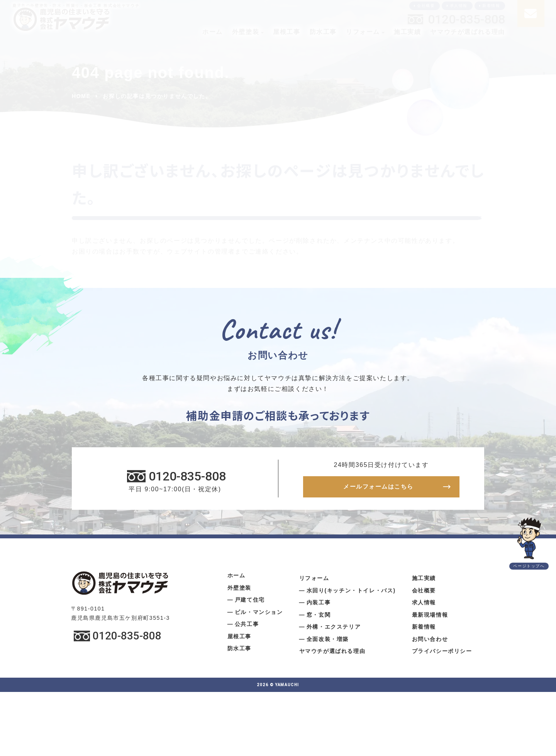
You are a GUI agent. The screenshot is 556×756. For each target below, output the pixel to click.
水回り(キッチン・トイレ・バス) (351, 593)
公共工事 (247, 626)
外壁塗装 (246, 32)
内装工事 (319, 605)
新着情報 (491, 6)
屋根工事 (286, 32)
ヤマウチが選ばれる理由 (468, 32)
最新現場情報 (430, 617)
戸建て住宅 (250, 602)
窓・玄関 (319, 617)
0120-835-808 (466, 19)
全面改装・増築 (328, 641)
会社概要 (426, 6)
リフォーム (363, 32)
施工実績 (407, 32)
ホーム (213, 32)
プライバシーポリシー (442, 653)
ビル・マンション (259, 614)
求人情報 (459, 6)
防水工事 (323, 32)
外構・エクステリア (334, 629)
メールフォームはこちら (378, 488)
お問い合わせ (430, 641)
